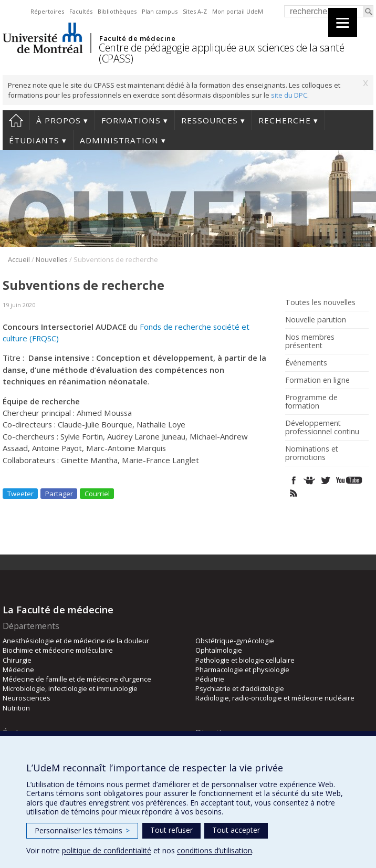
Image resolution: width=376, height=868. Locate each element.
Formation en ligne (317, 380)
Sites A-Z (195, 11)
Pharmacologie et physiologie (242, 670)
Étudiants (34, 140)
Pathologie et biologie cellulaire (245, 660)
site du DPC (289, 95)
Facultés (81, 11)
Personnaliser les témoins (82, 830)
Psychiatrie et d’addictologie (240, 688)
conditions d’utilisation (215, 850)
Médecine (18, 670)
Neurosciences (27, 698)
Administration (119, 140)
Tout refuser (171, 830)
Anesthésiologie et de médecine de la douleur (76, 641)
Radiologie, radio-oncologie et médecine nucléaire (275, 698)
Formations (131, 120)
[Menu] (343, 22)
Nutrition (16, 708)
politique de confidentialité (107, 850)
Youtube (350, 480)
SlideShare (310, 480)
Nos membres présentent (310, 341)
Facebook (294, 480)
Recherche (285, 120)
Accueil (16, 120)
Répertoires (47, 11)
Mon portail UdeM (238, 11)
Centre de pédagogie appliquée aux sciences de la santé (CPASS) (221, 53)
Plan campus (160, 11)
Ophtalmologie (219, 650)
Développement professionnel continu (322, 427)
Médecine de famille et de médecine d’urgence (77, 679)
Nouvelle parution (316, 320)
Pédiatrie (210, 679)
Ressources (210, 120)
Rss (294, 493)
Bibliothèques (117, 11)
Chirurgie (17, 660)
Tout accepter (236, 830)
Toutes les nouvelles (320, 302)
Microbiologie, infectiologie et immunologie (70, 688)
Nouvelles (52, 259)
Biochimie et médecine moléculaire (58, 650)
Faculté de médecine (137, 38)
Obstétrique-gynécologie (235, 641)
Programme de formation (311, 402)
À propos (59, 120)
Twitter (325, 480)
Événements (306, 363)
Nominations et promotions (312, 453)
